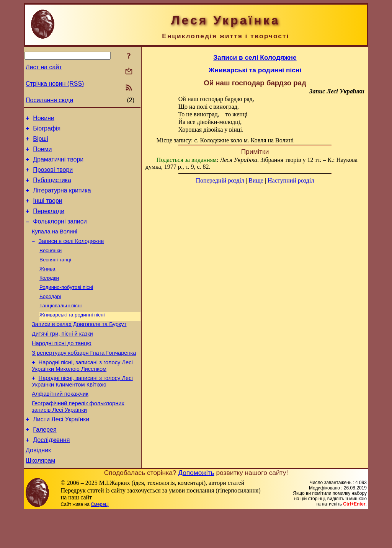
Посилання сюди (49, 100)
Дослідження (51, 474)
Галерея (45, 462)
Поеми (42, 154)
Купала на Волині (55, 245)
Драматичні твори (58, 165)
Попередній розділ (220, 180)
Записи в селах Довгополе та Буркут (79, 346)
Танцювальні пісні (60, 326)
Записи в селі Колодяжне (71, 256)
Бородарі (50, 316)
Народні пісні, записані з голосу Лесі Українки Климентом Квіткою (82, 409)
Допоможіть (196, 509)
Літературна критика (62, 200)
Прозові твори (53, 177)
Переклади (49, 223)
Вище (256, 180)
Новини (44, 119)
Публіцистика (52, 188)
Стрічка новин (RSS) (55, 84)
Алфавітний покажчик (60, 423)
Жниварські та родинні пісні (72, 336)
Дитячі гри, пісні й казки (62, 357)
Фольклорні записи (60, 234)
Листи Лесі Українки (61, 451)
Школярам (40, 497)
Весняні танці (55, 276)
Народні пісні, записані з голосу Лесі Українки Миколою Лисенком (82, 392)
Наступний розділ (291, 180)
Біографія (47, 131)
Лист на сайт (44, 67)
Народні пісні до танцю (62, 368)
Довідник (38, 485)
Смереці (100, 540)
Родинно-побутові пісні (66, 306)
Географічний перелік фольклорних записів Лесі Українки (78, 437)
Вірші (41, 142)
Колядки (49, 296)
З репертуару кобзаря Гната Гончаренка (84, 378)
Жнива (47, 286)
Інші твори (48, 211)
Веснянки (51, 266)
